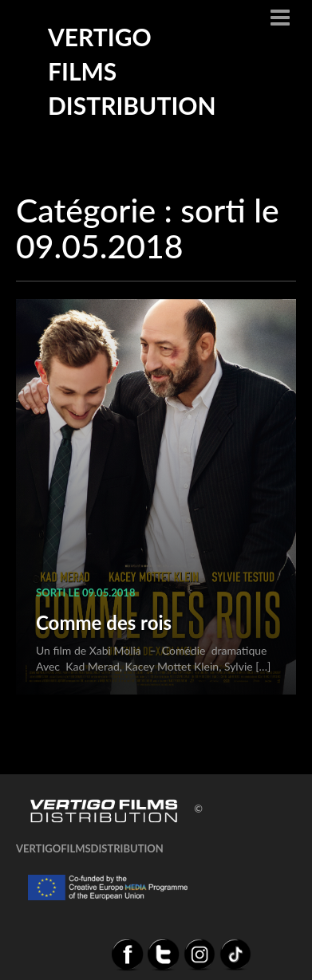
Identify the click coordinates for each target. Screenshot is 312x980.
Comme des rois (104, 622)
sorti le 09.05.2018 (85, 592)
